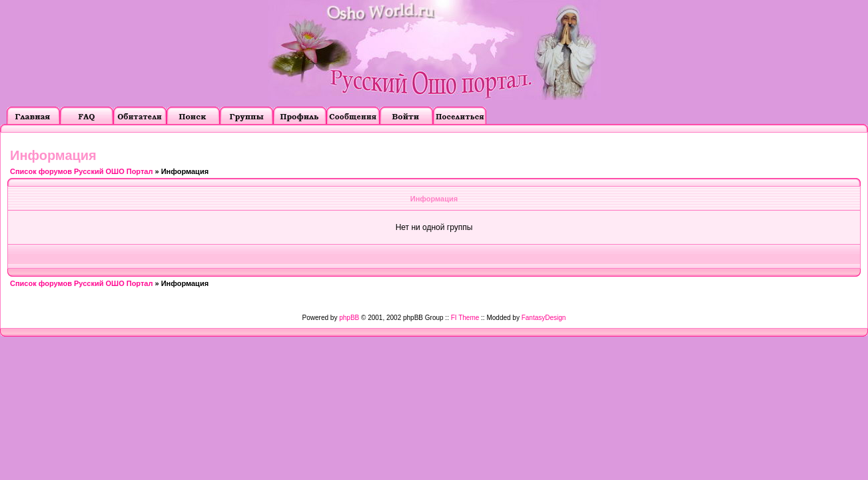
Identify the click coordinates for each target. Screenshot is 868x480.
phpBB (349, 318)
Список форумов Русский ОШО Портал (81, 171)
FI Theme (465, 318)
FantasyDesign (544, 318)
